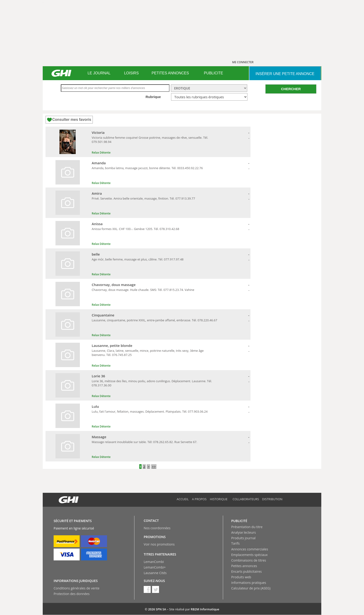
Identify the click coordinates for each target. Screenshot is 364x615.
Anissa (97, 224)
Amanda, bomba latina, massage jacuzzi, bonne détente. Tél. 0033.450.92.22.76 (147, 168)
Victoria (98, 132)
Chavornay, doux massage (114, 285)
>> (154, 467)
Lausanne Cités (155, 573)
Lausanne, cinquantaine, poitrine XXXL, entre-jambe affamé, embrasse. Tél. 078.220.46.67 (154, 320)
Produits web (241, 577)
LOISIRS (131, 73)
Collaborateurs (246, 499)
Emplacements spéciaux (249, 555)
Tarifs (235, 543)
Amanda (99, 163)
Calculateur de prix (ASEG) (251, 588)
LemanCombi (154, 562)
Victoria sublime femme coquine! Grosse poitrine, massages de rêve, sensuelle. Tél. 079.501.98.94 (150, 140)
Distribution (272, 499)
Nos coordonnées (157, 528)
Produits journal (243, 538)
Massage (99, 437)
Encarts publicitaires (246, 571)
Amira (97, 193)
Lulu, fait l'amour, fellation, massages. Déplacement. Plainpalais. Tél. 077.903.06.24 (150, 411)
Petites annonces (244, 566)
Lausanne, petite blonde (112, 345)
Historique (219, 499)
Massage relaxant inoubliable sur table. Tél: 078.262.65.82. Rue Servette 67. (144, 442)
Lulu (95, 406)
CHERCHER (291, 89)
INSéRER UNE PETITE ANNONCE (285, 74)
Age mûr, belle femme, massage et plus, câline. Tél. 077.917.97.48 (138, 259)
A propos (199, 499)
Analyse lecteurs (244, 532)
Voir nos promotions (159, 544)
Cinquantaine (103, 315)
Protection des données (72, 594)
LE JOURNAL (99, 73)
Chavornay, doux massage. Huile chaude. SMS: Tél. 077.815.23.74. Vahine (143, 290)
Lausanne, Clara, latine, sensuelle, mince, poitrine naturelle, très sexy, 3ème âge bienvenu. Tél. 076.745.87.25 (148, 353)
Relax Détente (101, 153)
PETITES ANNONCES (170, 73)
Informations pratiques (249, 583)
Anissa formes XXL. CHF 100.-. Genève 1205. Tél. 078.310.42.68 (135, 229)
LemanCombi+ (155, 567)
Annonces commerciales (250, 549)
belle (96, 254)
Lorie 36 (98, 376)
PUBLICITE (213, 73)
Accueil (183, 499)
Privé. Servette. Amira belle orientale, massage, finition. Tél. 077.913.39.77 (143, 198)
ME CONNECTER (243, 62)
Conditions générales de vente (76, 588)
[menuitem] (99, 73)
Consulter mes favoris (72, 120)
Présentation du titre (247, 527)
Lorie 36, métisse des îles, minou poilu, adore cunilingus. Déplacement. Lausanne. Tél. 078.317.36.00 (152, 383)
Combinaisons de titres (249, 560)
